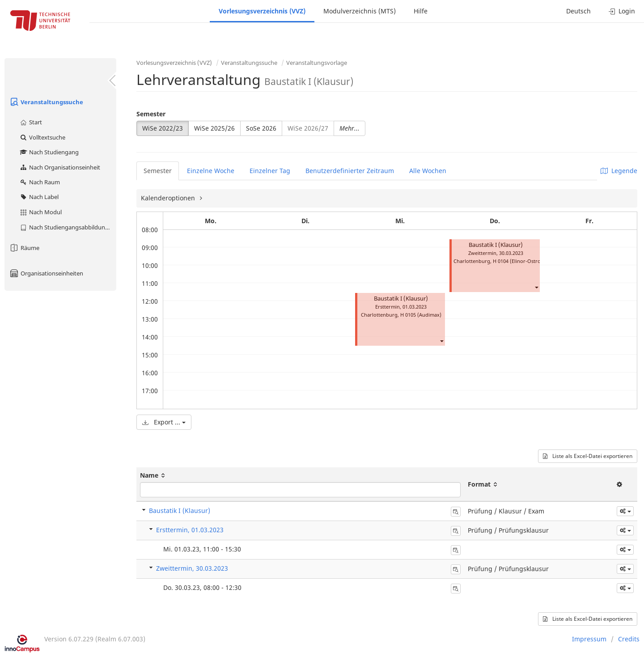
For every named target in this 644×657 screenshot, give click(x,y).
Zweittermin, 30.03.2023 (192, 568)
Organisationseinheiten (46, 273)
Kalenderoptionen (169, 198)
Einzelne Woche (211, 171)
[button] (441, 341)
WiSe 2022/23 (163, 128)
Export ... (164, 422)
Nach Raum (40, 182)
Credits (629, 639)
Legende (619, 171)
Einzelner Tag (270, 171)
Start (31, 122)
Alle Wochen (428, 171)
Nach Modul (40, 212)
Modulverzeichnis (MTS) (360, 11)
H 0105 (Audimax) (421, 315)
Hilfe (421, 11)
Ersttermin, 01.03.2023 (190, 530)
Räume (24, 248)
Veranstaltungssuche (46, 102)
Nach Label (39, 197)
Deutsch (578, 11)
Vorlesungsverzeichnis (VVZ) (262, 11)
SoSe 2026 (261, 128)
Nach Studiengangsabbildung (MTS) (68, 227)
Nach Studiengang (49, 152)
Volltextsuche (42, 137)
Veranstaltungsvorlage (317, 63)
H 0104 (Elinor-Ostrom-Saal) (525, 261)
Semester (151, 114)
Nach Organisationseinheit (60, 167)
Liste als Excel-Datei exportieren (588, 456)
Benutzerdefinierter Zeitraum (350, 171)
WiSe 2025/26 (214, 128)
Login (622, 11)
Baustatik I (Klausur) (401, 299)
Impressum (589, 639)
